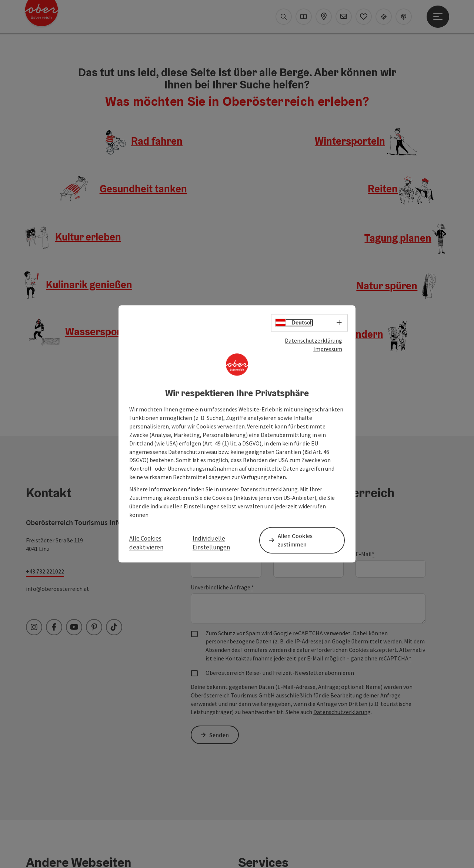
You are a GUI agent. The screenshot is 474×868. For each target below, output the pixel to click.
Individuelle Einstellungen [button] (211, 543)
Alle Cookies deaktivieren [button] (146, 543)
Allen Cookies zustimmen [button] (296, 540)
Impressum (328, 349)
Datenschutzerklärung (313, 341)
